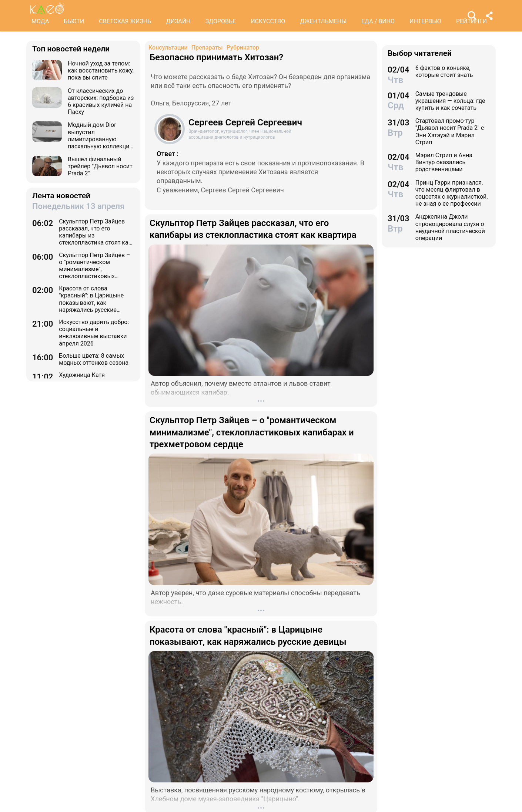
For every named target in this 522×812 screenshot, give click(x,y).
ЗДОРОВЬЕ (221, 21)
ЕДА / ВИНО (378, 21)
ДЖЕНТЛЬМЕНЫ (323, 21)
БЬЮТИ (74, 21)
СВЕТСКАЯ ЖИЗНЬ (125, 21)
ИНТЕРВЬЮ (425, 21)
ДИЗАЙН (178, 21)
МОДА (40, 21)
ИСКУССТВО (268, 21)
